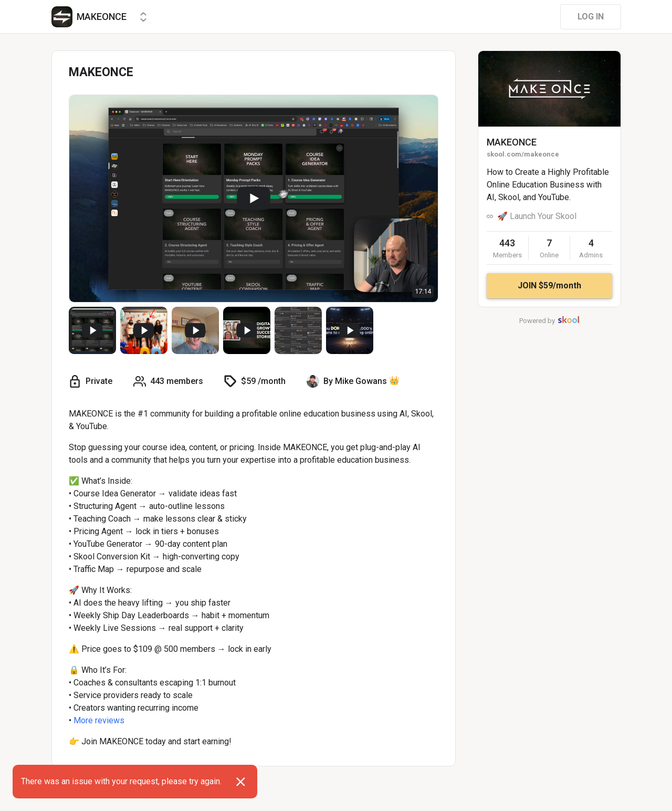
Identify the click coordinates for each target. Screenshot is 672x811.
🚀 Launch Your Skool (537, 216)
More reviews (99, 720)
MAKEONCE (512, 142)
